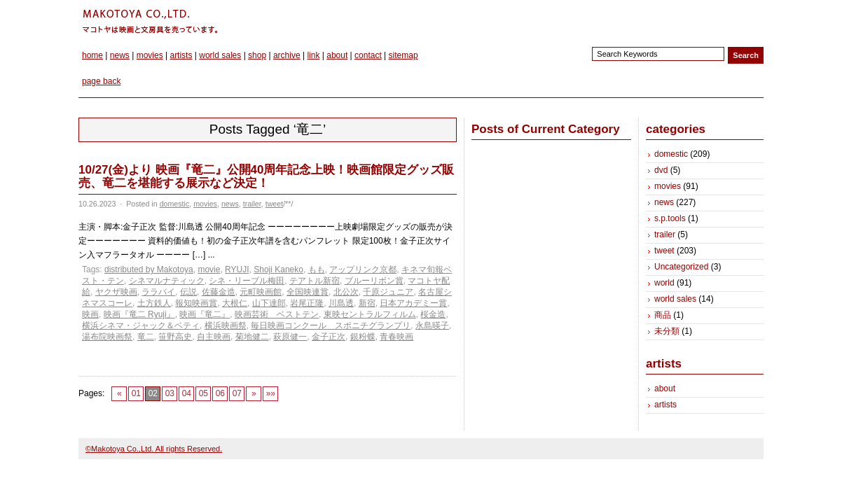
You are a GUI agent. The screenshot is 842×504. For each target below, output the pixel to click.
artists (181, 55)
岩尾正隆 (307, 303)
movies (150, 55)
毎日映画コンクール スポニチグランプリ (331, 325)
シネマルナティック (167, 281)
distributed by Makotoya (149, 269)
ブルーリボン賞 (374, 281)
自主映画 (214, 337)
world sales (220, 55)
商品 (663, 315)
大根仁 (235, 303)
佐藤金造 (219, 292)
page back (101, 81)
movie (209, 269)
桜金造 (433, 314)
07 (237, 393)
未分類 (667, 331)
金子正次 (329, 337)
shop (257, 55)
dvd (661, 170)
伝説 (188, 292)
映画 (90, 314)
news (120, 55)
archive (287, 55)
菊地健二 (252, 337)
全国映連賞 (308, 292)
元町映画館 (261, 292)
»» (271, 393)
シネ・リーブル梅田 (247, 281)
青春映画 (396, 337)
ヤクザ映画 (116, 292)
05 (203, 393)
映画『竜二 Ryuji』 (139, 314)
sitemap (403, 55)
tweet (274, 204)
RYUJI (237, 269)
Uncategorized (681, 267)
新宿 (367, 303)
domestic (175, 204)
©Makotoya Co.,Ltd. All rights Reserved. (154, 449)
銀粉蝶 (363, 337)
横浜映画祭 (226, 325)
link (313, 55)
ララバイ (158, 292)
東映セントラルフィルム (370, 314)
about (337, 55)
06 (220, 393)
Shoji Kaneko (278, 269)
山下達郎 (269, 303)
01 (136, 393)
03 (170, 393)
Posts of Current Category (546, 129)
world (664, 283)
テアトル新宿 (315, 281)
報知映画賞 (196, 303)
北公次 (346, 292)
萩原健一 (290, 337)
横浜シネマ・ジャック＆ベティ (141, 325)
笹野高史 (175, 337)
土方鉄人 (154, 303)
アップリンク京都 (363, 269)
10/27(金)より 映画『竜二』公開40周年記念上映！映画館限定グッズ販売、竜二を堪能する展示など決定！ (267, 176)
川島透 (341, 303)
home (92, 55)
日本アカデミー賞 (413, 303)
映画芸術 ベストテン (277, 314)
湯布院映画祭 (107, 337)
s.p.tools (670, 218)
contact (368, 55)
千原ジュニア (388, 292)
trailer (252, 204)
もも (317, 269)
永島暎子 (432, 325)
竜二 (146, 337)
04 (187, 393)
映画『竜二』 (205, 314)
